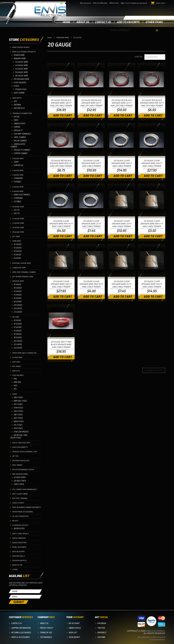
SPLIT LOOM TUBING (20, 494)
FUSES (16, 86)
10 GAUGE (18, 251)
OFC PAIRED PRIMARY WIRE (23, 277)
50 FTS (17, 214)
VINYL (16, 120)
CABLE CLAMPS (18, 503)
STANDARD (18, 178)
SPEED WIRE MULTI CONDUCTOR (24, 353)
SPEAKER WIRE (18, 281)
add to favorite (128, 22)
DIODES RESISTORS (19, 543)
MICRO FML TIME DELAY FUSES (19, 437)
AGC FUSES (18, 418)
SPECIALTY (18, 130)
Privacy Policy (47, 628)
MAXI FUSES (19, 422)
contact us (103, 22)
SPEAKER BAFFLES (19, 561)
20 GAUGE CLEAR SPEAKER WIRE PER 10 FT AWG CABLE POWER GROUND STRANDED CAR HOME (91, 287)
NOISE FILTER (17, 565)
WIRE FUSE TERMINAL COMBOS (24, 272)
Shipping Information (21, 628)
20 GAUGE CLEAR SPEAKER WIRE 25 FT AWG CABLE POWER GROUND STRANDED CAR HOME (121, 287)
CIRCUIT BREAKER (19, 538)
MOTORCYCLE (19, 108)
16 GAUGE (18, 298)
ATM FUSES (18, 408)
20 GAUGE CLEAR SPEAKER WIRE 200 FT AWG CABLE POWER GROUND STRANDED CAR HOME (61, 287)
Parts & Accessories (21, 637)
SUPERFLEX (18, 165)
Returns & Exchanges (21, 633)
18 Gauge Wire (22, 76)
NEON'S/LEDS (19, 529)
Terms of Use (46, 633)
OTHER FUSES (21, 89)
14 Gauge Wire (21, 69)
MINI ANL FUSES (20, 401)
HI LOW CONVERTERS (20, 516)
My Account (85, 3)
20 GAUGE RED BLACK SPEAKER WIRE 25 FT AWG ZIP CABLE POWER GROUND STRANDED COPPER (121, 105)
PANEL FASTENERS (19, 547)
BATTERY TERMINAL (20, 498)
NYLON (16, 117)
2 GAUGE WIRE (18, 171)
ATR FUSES (18, 428)
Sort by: (139, 57)
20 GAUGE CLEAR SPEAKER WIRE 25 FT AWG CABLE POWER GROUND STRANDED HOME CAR (91, 226)
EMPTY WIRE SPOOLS (20, 534)
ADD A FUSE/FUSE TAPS (21, 443)
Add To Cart (62, 116)
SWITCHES (16, 362)
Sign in (124, 3)
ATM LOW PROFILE (21, 432)
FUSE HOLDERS (20, 83)
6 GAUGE (17, 258)
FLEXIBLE (17, 182)
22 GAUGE (18, 309)
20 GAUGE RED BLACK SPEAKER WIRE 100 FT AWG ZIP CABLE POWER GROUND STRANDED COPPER (61, 105)
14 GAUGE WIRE (18, 223)
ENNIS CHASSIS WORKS (21, 47)
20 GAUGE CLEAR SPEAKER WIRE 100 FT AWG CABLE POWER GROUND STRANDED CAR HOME (152, 287)
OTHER (15, 570)
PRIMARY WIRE (20, 59)
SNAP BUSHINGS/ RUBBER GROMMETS (26, 507)
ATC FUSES (18, 404)
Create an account (138, 3)
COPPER (17, 127)
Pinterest (102, 633)
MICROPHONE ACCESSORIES (23, 512)
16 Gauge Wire (21, 72)
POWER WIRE (19, 55)
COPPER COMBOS (21, 153)
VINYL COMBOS (20, 137)
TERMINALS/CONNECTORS (22, 113)
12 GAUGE (18, 248)
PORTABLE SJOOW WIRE (21, 263)
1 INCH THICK (19, 484)
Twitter (101, 628)
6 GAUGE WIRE (18, 187)
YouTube (101, 637)
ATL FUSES (18, 425)
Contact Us (16, 623)
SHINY (16, 162)
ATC (15, 389)
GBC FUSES (18, 415)
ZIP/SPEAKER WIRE (21, 79)
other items (154, 22)
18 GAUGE (18, 302)
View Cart (158, 3)
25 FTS (17, 210)
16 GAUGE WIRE (18, 228)
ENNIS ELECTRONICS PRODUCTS (24, 52)
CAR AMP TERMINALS (22, 134)
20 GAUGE (18, 305)
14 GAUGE (18, 244)
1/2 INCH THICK (20, 477)
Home (66, 22)
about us (83, 22)
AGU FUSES (18, 411)
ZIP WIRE (16, 317)
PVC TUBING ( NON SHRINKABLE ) (25, 489)
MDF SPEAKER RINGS (20, 474)
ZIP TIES (15, 456)
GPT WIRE (16, 237)
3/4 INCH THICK (20, 481)
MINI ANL (17, 382)
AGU (15, 386)
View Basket (74, 637)
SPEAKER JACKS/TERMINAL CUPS (25, 452)
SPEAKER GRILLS (18, 556)
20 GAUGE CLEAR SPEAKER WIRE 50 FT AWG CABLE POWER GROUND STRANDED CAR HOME (121, 226)
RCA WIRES (16, 366)
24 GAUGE (18, 312)
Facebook (102, 623)
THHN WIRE (16, 241)
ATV (15, 101)
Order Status (75, 628)
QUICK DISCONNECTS (20, 447)
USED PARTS (17, 98)
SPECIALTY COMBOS (22, 150)
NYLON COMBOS (20, 141)
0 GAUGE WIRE (18, 159)
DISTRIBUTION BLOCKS (21, 461)
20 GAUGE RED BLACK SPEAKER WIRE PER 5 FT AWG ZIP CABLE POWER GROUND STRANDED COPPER (61, 166)
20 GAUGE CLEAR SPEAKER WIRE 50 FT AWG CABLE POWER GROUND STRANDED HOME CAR (91, 166)
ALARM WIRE (17, 357)
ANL (15, 379)
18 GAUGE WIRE (18, 232)
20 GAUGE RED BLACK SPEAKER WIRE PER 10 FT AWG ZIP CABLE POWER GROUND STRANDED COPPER (152, 105)
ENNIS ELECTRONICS (22, 195)
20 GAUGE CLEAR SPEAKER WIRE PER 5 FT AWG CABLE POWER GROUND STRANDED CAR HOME (152, 226)
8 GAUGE (17, 255)
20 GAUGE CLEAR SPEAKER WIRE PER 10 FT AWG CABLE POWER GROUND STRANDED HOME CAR (61, 226)
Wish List (73, 633)
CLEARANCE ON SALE (20, 525)
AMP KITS (16, 371)
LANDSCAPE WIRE (19, 268)
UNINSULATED (19, 124)
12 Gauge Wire (21, 65)
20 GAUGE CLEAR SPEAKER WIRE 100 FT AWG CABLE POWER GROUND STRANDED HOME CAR (121, 166)
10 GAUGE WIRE (22, 62)
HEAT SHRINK (19, 93)
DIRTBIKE (17, 105)
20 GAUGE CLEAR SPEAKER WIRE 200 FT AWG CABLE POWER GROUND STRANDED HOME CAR (152, 166)
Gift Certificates (100, 3)
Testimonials (46, 637)
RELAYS (15, 521)
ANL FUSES (18, 398)
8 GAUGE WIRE (18, 191)
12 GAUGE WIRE (18, 219)
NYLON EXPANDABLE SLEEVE (23, 470)
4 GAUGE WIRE (18, 175)
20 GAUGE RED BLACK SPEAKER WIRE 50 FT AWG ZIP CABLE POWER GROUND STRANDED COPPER (91, 105)
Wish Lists (114, 3)
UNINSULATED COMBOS (18, 145)
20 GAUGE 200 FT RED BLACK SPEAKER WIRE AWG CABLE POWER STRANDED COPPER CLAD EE (61, 347)
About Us (44, 623)
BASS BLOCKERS (18, 552)
